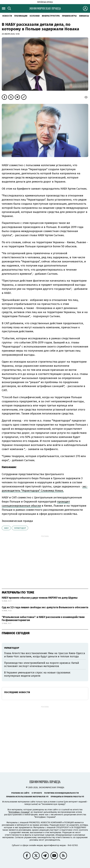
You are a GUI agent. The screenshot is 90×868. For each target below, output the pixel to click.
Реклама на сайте (20, 793)
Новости (7, 16)
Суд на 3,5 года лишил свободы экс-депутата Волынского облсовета (45, 607)
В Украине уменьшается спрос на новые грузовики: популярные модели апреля (37, 674)
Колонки (35, 16)
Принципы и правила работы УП (67, 797)
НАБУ (6, 528)
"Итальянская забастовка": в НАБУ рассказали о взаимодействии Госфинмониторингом (43, 619)
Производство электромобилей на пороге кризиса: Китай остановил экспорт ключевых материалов (41, 665)
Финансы (84, 16)
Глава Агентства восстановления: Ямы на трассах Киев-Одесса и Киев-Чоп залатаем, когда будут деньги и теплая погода (45, 655)
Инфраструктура (51, 16)
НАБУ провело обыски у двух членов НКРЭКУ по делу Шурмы (40, 598)
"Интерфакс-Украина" (19, 812)
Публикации (21, 16)
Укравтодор (20, 528)
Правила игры (69, 16)
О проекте (37, 793)
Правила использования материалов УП (27, 797)
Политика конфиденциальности (61, 793)
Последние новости (17, 692)
